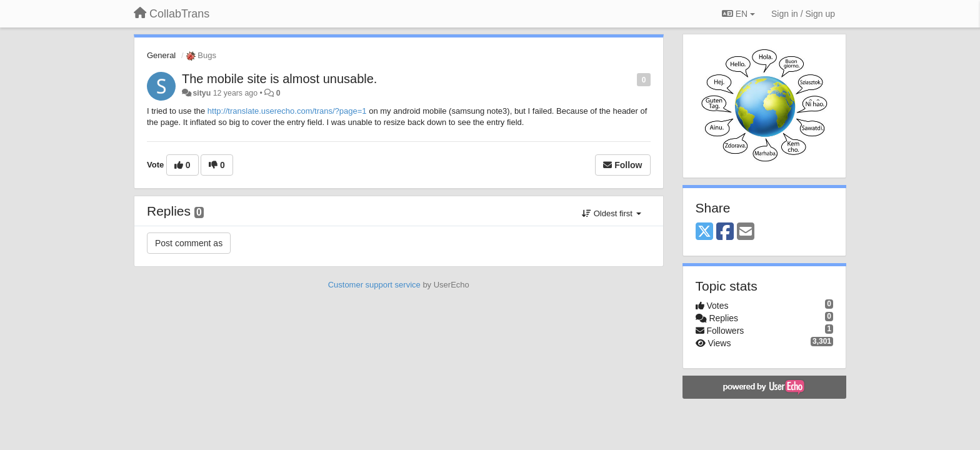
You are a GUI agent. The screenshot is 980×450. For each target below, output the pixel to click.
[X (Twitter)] (704, 232)
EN (738, 14)
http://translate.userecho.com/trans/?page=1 (287, 111)
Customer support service (374, 285)
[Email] (746, 232)
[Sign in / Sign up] (803, 14)
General (161, 55)
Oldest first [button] (611, 213)
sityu (202, 93)
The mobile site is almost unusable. (279, 79)
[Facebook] (725, 232)
